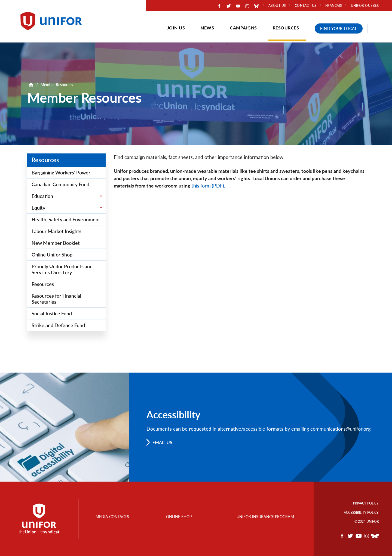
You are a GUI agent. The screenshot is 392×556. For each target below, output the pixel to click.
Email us (162, 442)
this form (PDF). (208, 186)
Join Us (176, 28)
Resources (286, 28)
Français (334, 6)
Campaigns (243, 28)
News (207, 28)
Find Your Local (339, 28)
